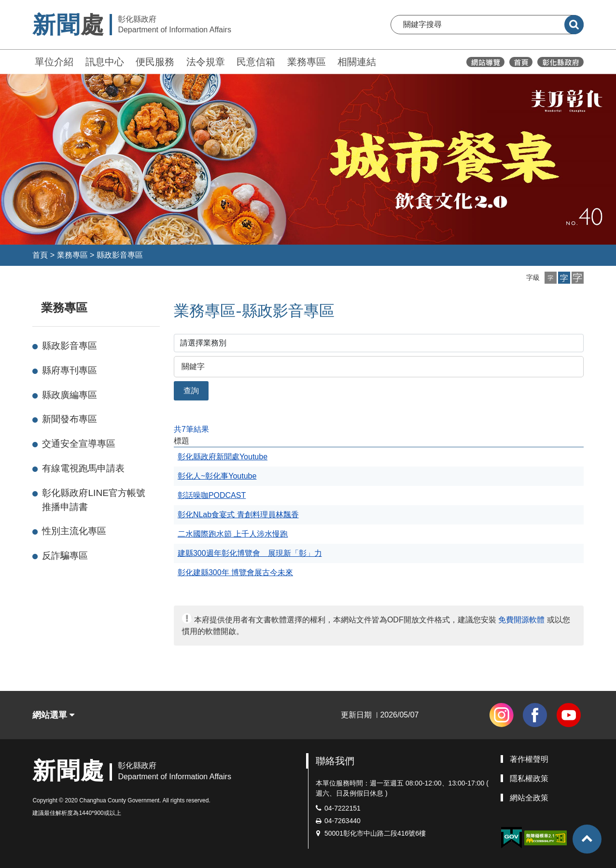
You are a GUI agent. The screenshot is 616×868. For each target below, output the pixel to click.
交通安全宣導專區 (79, 444)
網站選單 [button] (53, 715)
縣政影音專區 (120, 255)
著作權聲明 (529, 759)
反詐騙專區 (65, 556)
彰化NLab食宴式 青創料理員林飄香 (238, 515)
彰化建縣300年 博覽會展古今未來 (235, 572)
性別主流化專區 (74, 531)
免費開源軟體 (521, 620)
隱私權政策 (529, 778)
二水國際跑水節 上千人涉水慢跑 (233, 534)
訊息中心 (105, 62)
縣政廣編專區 (70, 395)
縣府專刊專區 (70, 370)
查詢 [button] (191, 391)
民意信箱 (256, 62)
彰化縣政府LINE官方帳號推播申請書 (94, 500)
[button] (551, 278)
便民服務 (155, 62)
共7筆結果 (191, 429)
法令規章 (206, 62)
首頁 (40, 255)
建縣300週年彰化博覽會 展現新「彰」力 (250, 553)
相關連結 (357, 62)
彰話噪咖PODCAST (212, 495)
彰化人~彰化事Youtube (217, 476)
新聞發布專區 (70, 419)
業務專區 (307, 62)
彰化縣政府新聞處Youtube (223, 457)
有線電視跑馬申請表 (83, 468)
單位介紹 (54, 62)
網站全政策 (529, 798)
